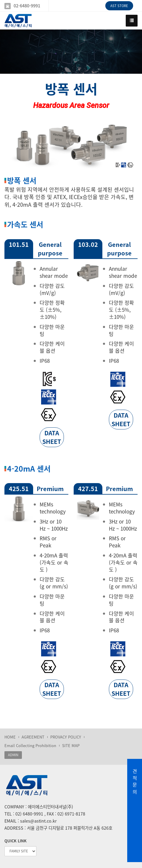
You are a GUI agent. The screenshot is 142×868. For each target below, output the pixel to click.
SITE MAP (71, 745)
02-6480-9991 (27, 6)
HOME (10, 737)
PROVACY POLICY (66, 737)
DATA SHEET (52, 437)
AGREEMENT (33, 737)
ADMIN (13, 755)
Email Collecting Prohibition (30, 745)
